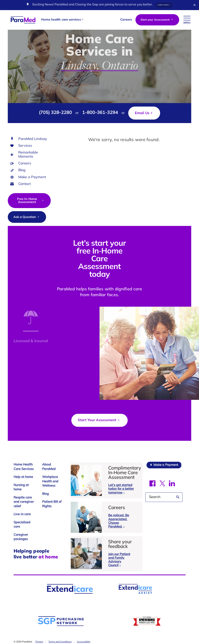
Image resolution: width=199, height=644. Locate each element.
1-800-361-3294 (100, 113)
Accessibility (84, 642)
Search (178, 497)
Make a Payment (32, 177)
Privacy (39, 642)
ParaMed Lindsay (33, 139)
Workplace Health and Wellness (50, 481)
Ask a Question (27, 217)
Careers (25, 164)
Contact (24, 184)
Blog (22, 170)
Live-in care (22, 514)
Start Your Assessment (99, 420)
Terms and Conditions (60, 642)
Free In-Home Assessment (31, 201)
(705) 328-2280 (55, 113)
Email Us (142, 113)
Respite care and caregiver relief (24, 502)
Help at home (23, 477)
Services (25, 146)
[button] (62, 20)
